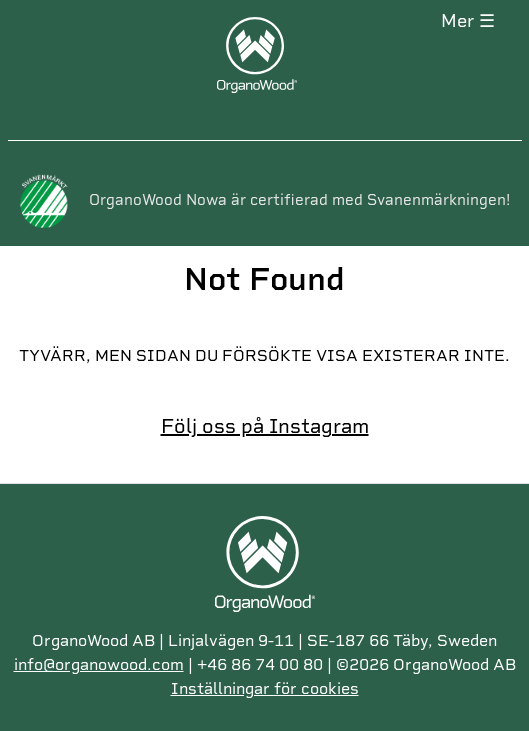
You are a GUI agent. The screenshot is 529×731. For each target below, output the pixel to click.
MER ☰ (468, 21)
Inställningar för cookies (265, 688)
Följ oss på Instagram (265, 426)
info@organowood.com (99, 664)
